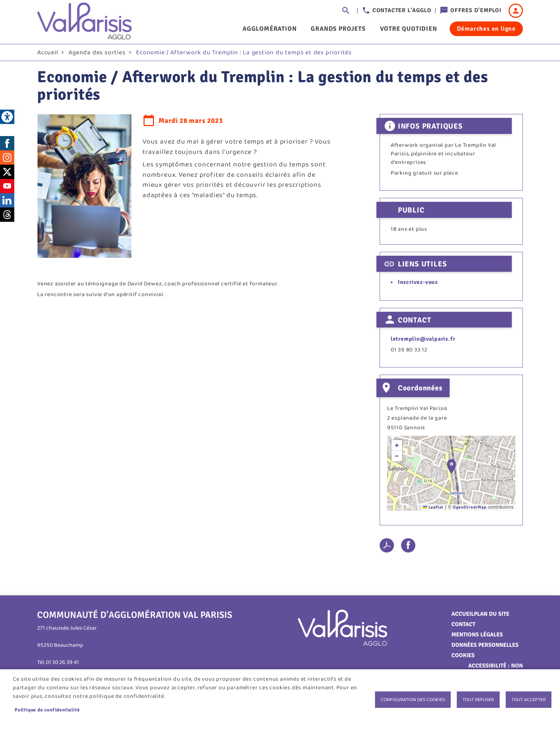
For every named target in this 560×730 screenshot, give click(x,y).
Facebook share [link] (408, 547)
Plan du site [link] (492, 615)
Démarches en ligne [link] (486, 29)
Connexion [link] (516, 11)
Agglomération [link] (269, 29)
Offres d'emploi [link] (476, 10)
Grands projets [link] (338, 29)
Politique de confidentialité (47, 710)
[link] (7, 117)
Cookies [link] (463, 657)
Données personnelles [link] (485, 646)
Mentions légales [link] (477, 636)
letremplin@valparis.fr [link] (423, 341)
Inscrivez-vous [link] (418, 284)
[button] (451, 468)
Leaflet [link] (433, 509)
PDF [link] (387, 547)
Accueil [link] (48, 54)
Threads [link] (7, 216)
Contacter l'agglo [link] (402, 10)
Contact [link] (463, 626)
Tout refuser (478, 700)
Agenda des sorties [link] (97, 54)
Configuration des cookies (413, 700)
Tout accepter (529, 700)
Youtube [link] (7, 187)
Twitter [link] (7, 173)
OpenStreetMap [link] (469, 509)
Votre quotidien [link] (409, 29)
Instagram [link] (7, 159)
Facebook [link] (7, 145)
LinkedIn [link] (7, 202)
